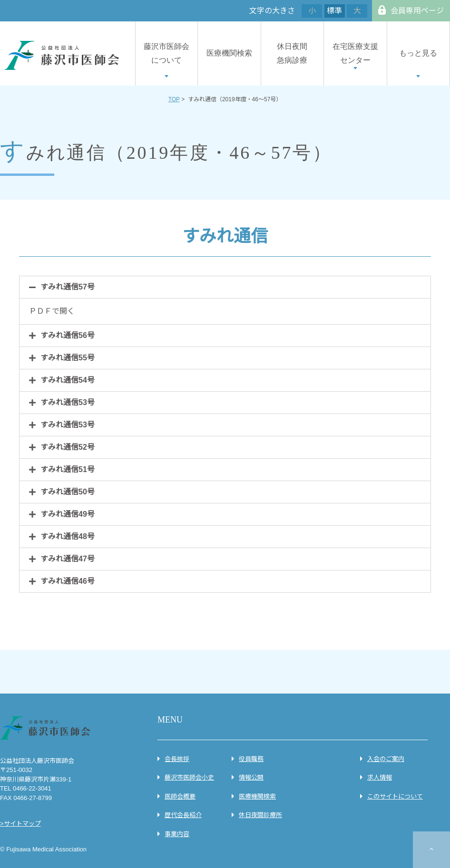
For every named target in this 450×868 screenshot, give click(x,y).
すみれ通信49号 (68, 514)
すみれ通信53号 (68, 402)
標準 (334, 11)
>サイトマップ (20, 824)
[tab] (225, 287)
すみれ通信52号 (68, 447)
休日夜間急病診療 (292, 53)
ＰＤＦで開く (52, 311)
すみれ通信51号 (68, 469)
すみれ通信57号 (68, 287)
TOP (174, 99)
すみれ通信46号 (68, 581)
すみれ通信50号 (68, 492)
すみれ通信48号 (68, 536)
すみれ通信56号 (68, 335)
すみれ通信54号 (68, 380)
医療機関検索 (229, 53)
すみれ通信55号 (68, 358)
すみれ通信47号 (68, 559)
